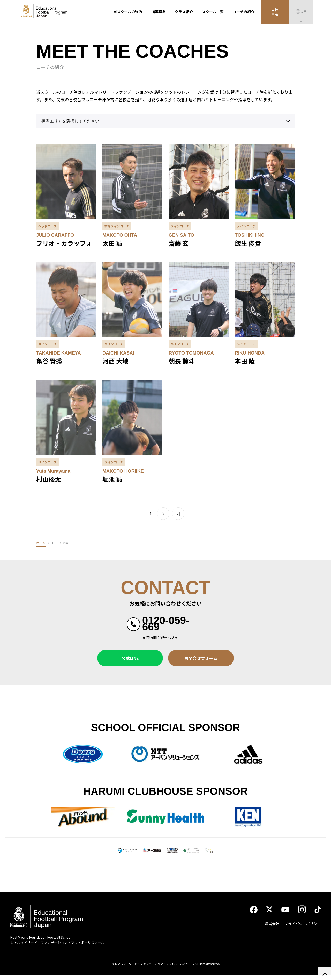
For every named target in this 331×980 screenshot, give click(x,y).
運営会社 (272, 929)
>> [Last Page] (178, 514)
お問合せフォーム (201, 658)
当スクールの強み (128, 12)
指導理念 (159, 12)
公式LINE (130, 658)
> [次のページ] (163, 514)
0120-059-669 (166, 624)
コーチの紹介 (244, 12)
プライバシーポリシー (303, 929)
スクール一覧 (213, 12)
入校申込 (275, 12)
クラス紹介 (184, 12)
